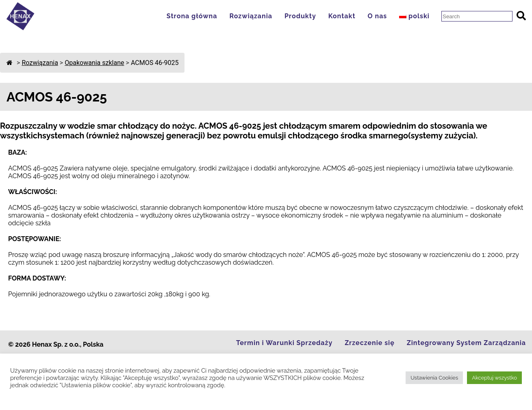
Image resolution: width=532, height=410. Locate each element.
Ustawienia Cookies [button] (434, 378)
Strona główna (192, 16)
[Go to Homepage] (20, 28)
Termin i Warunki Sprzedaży (284, 343)
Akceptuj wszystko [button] (494, 378)
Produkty (300, 16)
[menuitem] (416, 16)
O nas (378, 16)
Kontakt (342, 16)
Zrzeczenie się (370, 343)
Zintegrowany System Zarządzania (466, 343)
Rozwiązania (251, 16)
